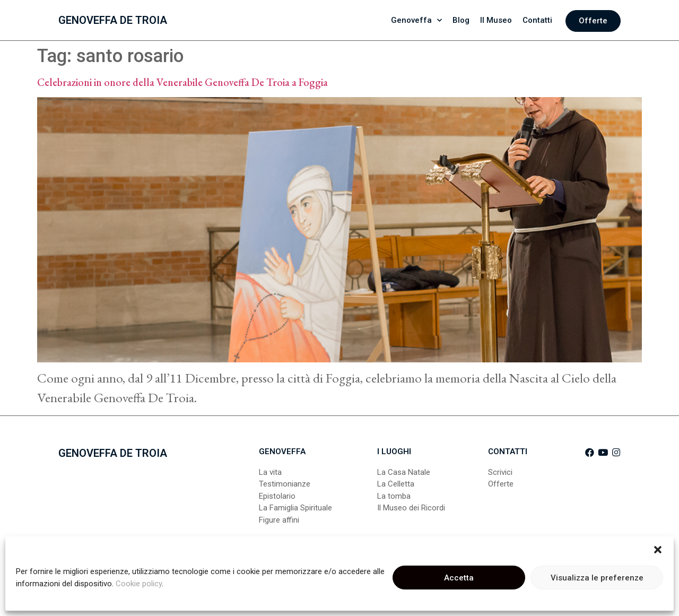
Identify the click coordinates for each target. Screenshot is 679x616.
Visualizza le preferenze (597, 578)
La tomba (394, 496)
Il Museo (496, 20)
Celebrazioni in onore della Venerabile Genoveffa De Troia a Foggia (182, 82)
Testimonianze (285, 484)
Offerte (501, 484)
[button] (658, 550)
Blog (461, 20)
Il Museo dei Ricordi (411, 508)
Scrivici (500, 472)
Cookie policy (139, 584)
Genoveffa (416, 20)
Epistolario (277, 496)
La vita (270, 472)
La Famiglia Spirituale (295, 508)
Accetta (459, 578)
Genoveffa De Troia (113, 20)
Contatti (537, 20)
